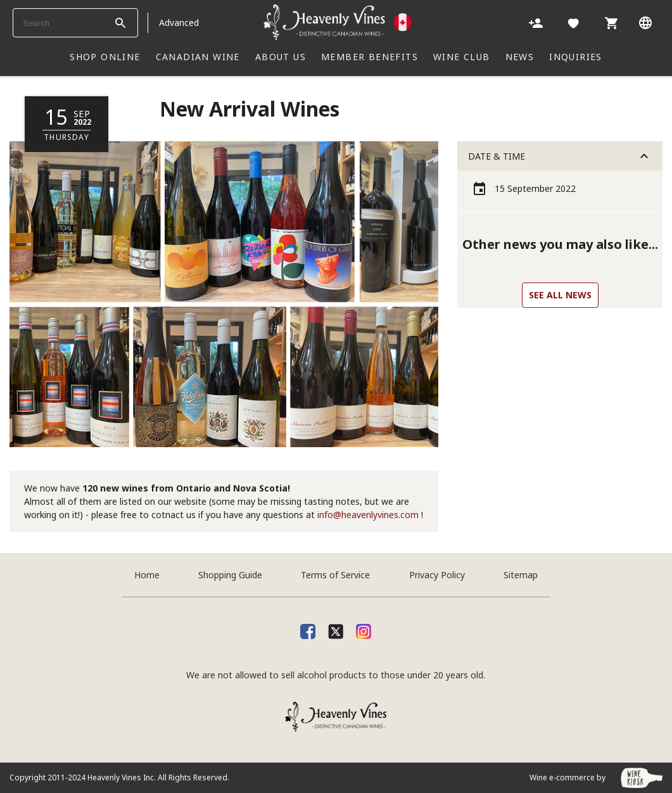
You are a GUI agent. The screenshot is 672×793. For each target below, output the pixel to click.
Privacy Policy (437, 575)
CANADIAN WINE (198, 57)
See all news (560, 295)
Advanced (179, 22)
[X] (336, 630)
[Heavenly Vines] (338, 22)
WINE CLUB (462, 57)
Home (147, 575)
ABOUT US (281, 57)
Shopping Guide (230, 575)
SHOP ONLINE (105, 57)
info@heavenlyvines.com (368, 515)
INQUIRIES (576, 57)
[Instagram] (364, 630)
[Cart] (611, 22)
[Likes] (574, 22)
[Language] (645, 22)
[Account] (536, 22)
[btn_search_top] (120, 23)
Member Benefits (370, 57)
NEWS (520, 57)
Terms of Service (335, 575)
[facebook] (308, 630)
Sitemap (521, 575)
